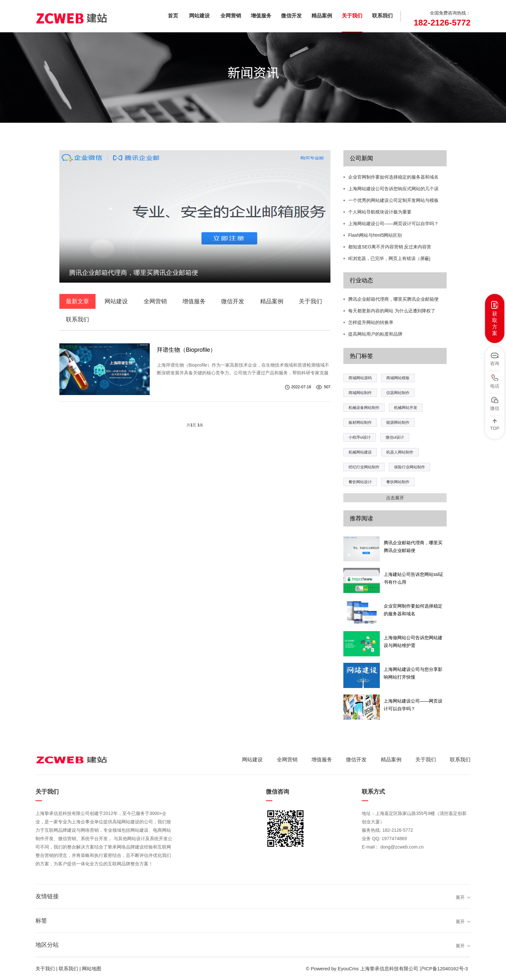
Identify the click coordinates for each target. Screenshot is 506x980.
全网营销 (231, 16)
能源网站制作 (398, 422)
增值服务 (261, 16)
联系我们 (382, 16)
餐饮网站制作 (398, 482)
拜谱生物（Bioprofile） (186, 350)
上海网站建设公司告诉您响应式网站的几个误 (393, 189)
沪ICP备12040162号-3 (444, 969)
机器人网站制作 (400, 452)
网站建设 (199, 16)
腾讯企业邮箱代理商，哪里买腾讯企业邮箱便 (393, 299)
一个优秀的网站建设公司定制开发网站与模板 (393, 200)
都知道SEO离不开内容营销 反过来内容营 (390, 247)
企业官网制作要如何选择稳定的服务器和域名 (393, 177)
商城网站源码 (360, 378)
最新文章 (77, 301)
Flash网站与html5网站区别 (375, 235)
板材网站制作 (360, 422)
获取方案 (495, 323)
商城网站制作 (360, 393)
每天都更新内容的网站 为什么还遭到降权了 (392, 311)
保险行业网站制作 (410, 467)
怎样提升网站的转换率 (371, 322)
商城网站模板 (398, 378)
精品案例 (322, 16)
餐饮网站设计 (360, 482)
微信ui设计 (395, 437)
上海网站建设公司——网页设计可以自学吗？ (393, 224)
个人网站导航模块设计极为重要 (380, 212)
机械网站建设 (360, 452)
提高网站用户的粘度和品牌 (375, 334)
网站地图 (92, 969)
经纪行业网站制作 (364, 467)
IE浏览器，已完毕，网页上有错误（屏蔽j (389, 258)
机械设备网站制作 (364, 408)
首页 (173, 16)
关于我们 (352, 16)
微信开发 (291, 16)
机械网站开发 (406, 408)
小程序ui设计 (360, 437)
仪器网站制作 (398, 393)
